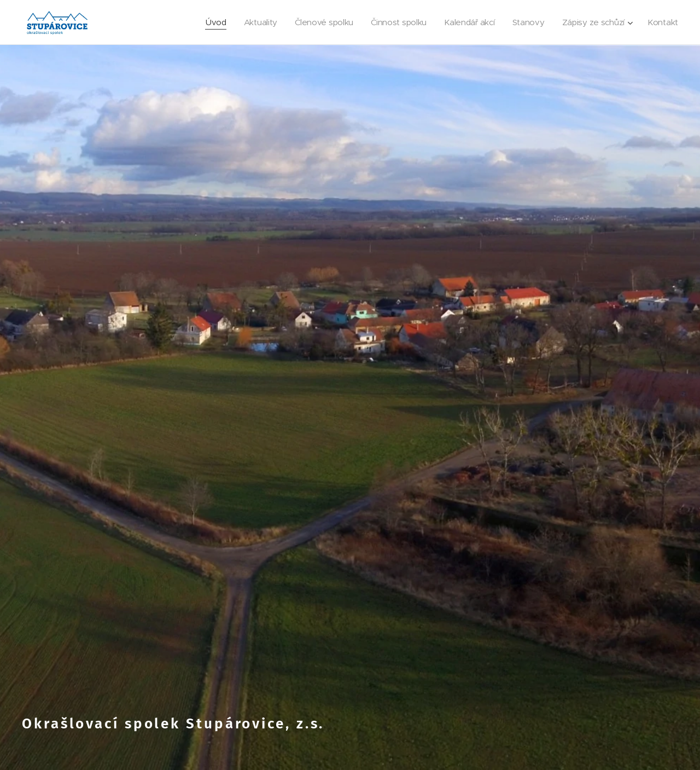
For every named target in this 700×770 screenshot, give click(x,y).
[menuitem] (206, 22)
